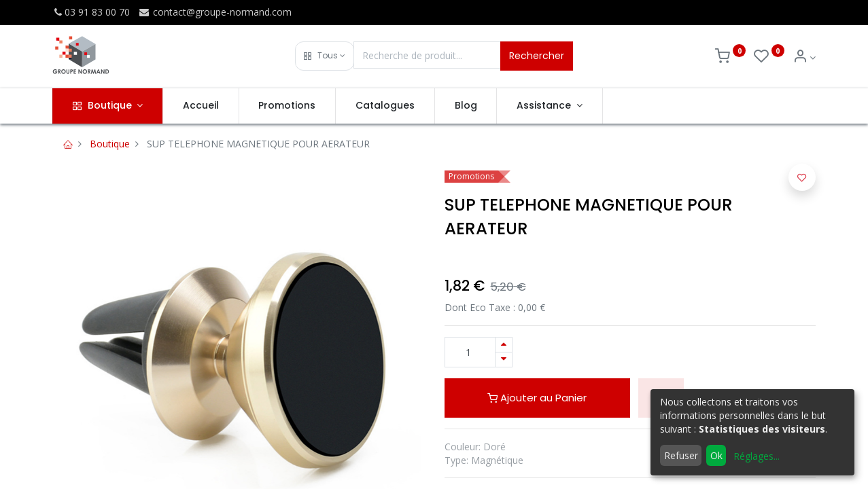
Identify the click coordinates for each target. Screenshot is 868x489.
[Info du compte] (804, 57)
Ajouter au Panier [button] (537, 398)
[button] (325, 56)
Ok (716, 455)
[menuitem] (201, 106)
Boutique (110, 144)
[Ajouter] (504, 345)
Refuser (681, 455)
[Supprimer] (504, 360)
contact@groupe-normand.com (215, 12)
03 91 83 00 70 (91, 12)
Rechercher (537, 56)
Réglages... (757, 456)
